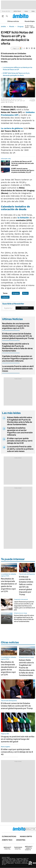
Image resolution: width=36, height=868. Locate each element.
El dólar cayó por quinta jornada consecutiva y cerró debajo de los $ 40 (20, 441)
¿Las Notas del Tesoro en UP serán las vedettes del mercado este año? (23, 163)
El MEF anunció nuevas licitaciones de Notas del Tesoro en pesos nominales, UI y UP (23, 170)
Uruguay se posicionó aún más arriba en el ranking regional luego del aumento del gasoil (18, 739)
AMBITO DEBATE (29, 848)
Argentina (21, 840)
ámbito (3, 27)
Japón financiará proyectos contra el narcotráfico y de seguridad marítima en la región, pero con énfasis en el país (24, 606)
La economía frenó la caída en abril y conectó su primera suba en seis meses (18, 369)
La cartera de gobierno (12, 128)
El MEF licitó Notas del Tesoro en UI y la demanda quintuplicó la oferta (16, 74)
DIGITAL (7, 848)
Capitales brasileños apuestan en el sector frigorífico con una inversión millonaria (20, 431)
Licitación (5, 297)
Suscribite (25, 308)
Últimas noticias (13, 21)
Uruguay (20, 27)
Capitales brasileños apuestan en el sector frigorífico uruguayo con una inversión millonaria (17, 358)
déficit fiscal (17, 11)
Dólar (33, 11)
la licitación (23, 218)
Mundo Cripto (30, 21)
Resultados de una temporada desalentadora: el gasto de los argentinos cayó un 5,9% (16, 326)
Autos (26, 11)
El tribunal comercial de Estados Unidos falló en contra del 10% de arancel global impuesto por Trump (18, 336)
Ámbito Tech (7, 840)
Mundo (12, 27)
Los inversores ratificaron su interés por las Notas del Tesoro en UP (18, 68)
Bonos (25, 293)
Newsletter (30, 829)
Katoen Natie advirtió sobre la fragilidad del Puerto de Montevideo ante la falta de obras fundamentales (17, 347)
